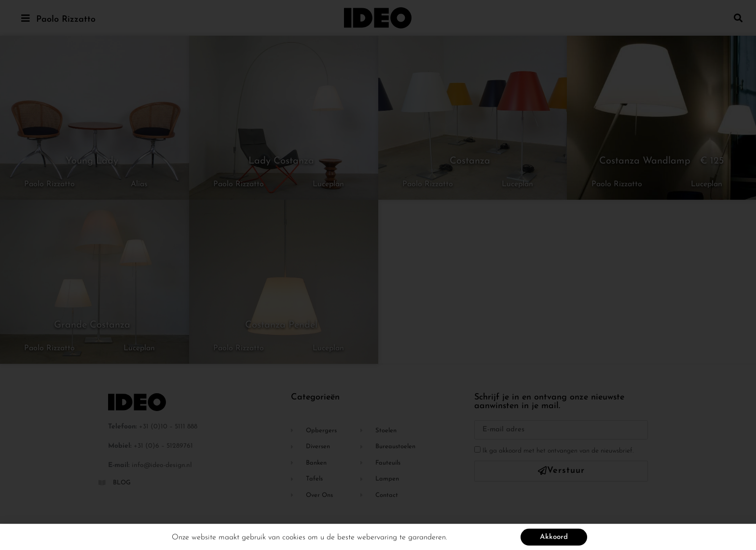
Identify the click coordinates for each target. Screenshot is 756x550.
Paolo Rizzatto (66, 20)
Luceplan (328, 184)
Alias (139, 184)
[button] (738, 18)
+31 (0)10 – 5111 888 (168, 427)
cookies (294, 539)
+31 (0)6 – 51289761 (163, 446)
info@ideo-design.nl (162, 465)
